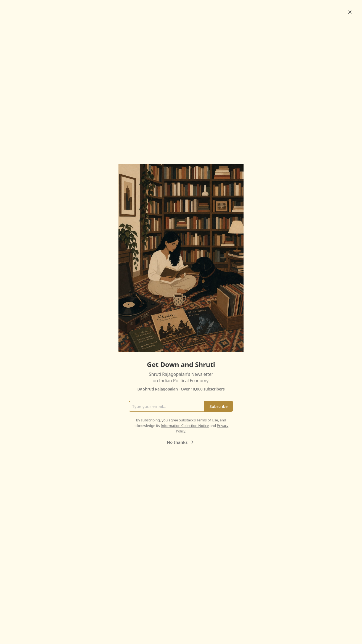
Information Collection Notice (185, 426)
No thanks (181, 442)
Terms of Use (207, 420)
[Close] (350, 12)
